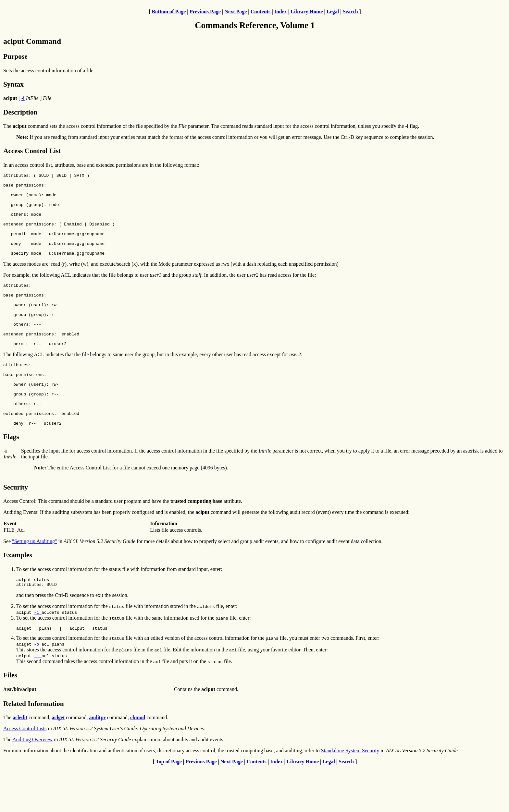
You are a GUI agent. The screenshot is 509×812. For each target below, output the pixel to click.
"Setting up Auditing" (34, 583)
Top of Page (169, 806)
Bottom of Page (169, 12)
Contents (261, 12)
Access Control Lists (25, 773)
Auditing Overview (32, 784)
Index (281, 12)
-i (38, 656)
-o (37, 689)
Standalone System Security (350, 795)
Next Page (236, 12)
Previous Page (205, 12)
